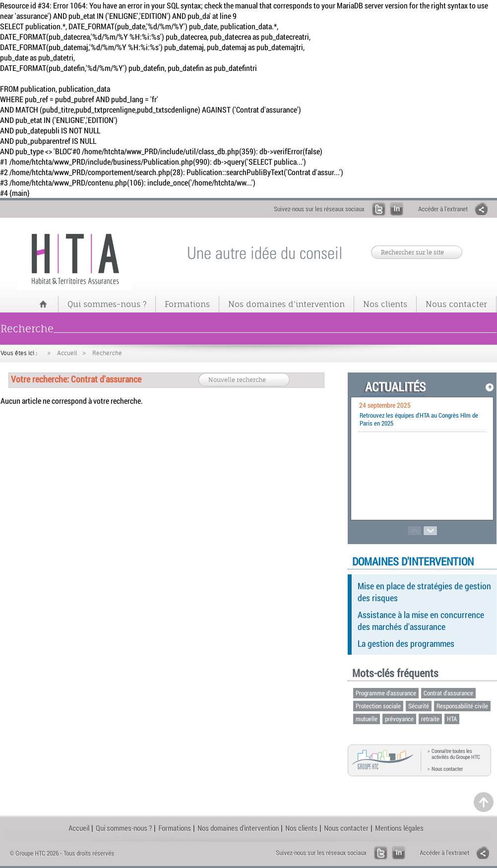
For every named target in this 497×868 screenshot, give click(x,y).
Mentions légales (399, 828)
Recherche (107, 353)
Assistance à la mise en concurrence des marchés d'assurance (421, 620)
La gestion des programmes (406, 643)
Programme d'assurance (386, 693)
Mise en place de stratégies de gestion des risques (424, 592)
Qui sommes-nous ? (107, 304)
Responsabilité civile (462, 706)
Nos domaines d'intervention (286, 304)
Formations (187, 304)
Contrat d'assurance (448, 693)
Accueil (67, 353)
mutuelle (367, 719)
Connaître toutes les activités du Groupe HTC (456, 754)
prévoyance (399, 719)
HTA (452, 719)
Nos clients (385, 304)
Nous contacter (456, 304)
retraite (430, 719)
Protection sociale (378, 706)
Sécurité (419, 706)
